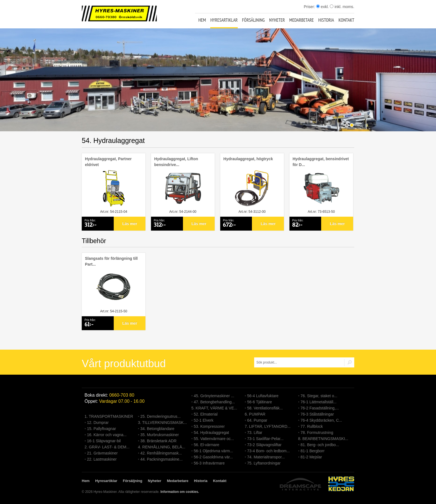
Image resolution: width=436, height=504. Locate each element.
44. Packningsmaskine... (162, 459)
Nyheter (277, 20)
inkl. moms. (342, 7)
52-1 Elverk (204, 420)
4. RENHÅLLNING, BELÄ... (162, 447)
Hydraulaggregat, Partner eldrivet (108, 162)
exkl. (323, 7)
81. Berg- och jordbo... (320, 445)
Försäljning (254, 20)
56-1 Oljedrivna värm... (214, 451)
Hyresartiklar (224, 20)
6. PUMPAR (255, 414)
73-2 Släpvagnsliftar (264, 445)
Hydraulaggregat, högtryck (248, 159)
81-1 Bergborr (313, 451)
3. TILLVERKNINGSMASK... (162, 423)
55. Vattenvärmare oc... (214, 439)
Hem (202, 20)
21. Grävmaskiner (102, 453)
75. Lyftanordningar (264, 463)
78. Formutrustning (317, 433)
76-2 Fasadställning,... (320, 408)
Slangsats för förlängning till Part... (111, 261)
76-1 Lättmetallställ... (319, 402)
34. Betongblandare (157, 429)
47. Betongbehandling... (214, 402)
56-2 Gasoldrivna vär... (213, 457)
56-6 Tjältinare (260, 402)
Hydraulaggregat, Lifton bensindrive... (176, 162)
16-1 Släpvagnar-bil (104, 441)
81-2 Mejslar (311, 457)
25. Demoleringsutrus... (161, 416)
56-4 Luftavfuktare (263, 396)
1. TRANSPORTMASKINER (109, 416)
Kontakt (346, 20)
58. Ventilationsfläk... (265, 408)
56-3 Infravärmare (209, 463)
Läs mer (130, 224)
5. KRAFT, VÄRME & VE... (214, 408)
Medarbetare (301, 20)
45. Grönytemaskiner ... (214, 396)
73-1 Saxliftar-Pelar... (265, 439)
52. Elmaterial (206, 414)
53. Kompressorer (209, 426)
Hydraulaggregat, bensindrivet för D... (321, 162)
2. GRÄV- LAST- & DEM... (107, 447)
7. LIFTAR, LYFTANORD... (268, 426)
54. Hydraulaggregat (211, 433)
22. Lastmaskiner (102, 459)
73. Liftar (255, 433)
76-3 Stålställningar (317, 414)
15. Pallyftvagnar (101, 429)
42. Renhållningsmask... (161, 453)
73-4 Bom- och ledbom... (268, 451)
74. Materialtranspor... (266, 457)
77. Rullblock (312, 426)
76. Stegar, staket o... (319, 396)
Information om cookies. (180, 492)
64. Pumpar (257, 420)
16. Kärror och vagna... (107, 435)
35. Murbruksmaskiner (160, 435)
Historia (326, 20)
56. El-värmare (207, 445)
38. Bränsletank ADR (158, 441)
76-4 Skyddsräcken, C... (321, 420)
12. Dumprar (98, 423)
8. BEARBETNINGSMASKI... (323, 439)
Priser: (310, 7)
